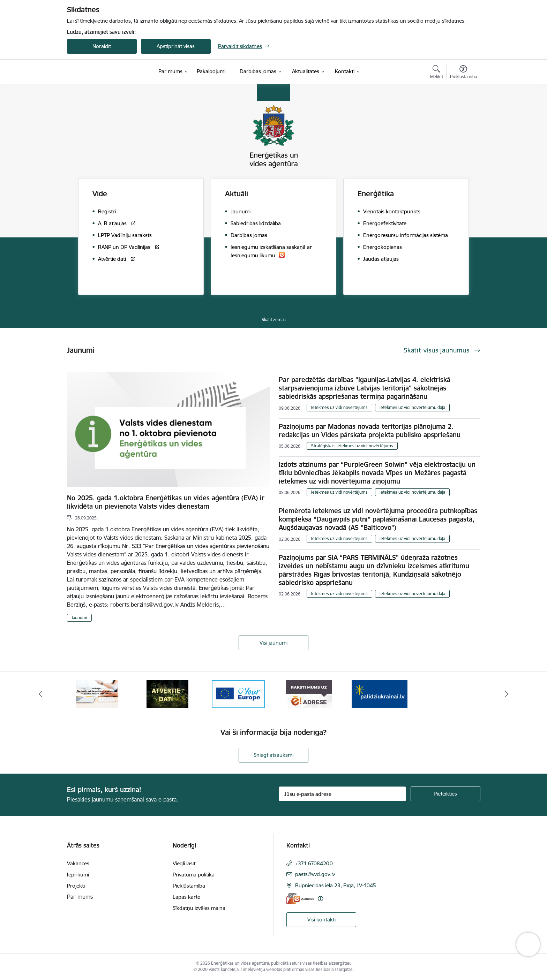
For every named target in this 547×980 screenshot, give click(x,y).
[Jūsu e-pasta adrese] (342, 794)
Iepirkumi (78, 875)
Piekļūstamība (189, 886)
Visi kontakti (321, 920)
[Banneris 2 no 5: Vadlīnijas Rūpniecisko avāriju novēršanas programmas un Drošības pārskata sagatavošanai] (168, 694)
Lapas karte (186, 897)
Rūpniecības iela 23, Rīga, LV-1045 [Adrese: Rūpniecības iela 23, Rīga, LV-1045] (336, 885)
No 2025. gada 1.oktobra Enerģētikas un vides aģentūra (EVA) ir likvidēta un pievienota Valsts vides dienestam (166, 502)
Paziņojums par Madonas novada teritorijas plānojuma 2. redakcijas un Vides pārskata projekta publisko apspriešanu (370, 431)
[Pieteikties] (445, 794)
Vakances (78, 863)
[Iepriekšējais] (40, 694)
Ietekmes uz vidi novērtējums (339, 407)
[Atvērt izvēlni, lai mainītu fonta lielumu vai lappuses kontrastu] (463, 73)
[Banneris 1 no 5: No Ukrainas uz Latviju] (97, 694)
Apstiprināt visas (176, 46)
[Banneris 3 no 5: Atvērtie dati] (238, 694)
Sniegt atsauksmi (273, 755)
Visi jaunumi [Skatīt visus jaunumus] (273, 643)
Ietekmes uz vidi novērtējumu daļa (412, 407)
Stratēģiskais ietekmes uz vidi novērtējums (352, 446)
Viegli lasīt (184, 863)
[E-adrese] (300, 899)
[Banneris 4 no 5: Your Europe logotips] (309, 694)
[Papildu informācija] (320, 899)
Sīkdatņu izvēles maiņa (199, 908)
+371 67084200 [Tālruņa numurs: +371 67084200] (314, 863)
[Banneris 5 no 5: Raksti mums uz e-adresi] (379, 694)
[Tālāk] (507, 694)
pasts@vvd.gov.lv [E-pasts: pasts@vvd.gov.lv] (315, 874)
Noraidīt (102, 46)
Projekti (76, 886)
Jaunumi (79, 618)
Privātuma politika (194, 875)
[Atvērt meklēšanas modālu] (437, 73)
